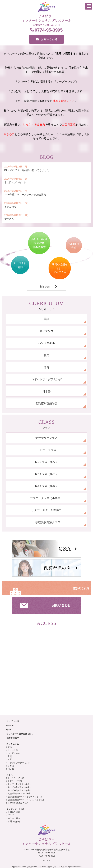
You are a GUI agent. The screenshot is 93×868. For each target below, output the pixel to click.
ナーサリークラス (46, 438)
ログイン (46, 860)
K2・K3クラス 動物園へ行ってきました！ (28, 170)
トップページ (13, 721)
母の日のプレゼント (15, 182)
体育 (46, 367)
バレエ (11, 769)
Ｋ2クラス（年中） (47, 474)
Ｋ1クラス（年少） (47, 462)
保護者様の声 (13, 738)
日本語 (46, 391)
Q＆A (9, 730)
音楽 (46, 355)
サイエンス (46, 331)
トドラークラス (46, 450)
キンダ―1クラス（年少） (20, 784)
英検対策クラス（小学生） (20, 794)
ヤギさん (9, 219)
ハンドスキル (46, 343)
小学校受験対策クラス (46, 522)
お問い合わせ (14, 821)
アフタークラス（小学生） (46, 498)
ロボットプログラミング (46, 379)
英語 (46, 319)
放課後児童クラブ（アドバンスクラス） (26, 800)
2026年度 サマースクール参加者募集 (25, 195)
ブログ (11, 815)
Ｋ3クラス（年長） (47, 486)
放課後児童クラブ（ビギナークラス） (25, 797)
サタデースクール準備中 (46, 510)
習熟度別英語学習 (46, 404)
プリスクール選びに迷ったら (20, 734)
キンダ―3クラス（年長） (20, 790)
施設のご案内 (81, 588)
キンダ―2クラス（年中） (20, 787)
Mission (45, 287)
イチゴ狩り (10, 207)
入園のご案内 (14, 812)
